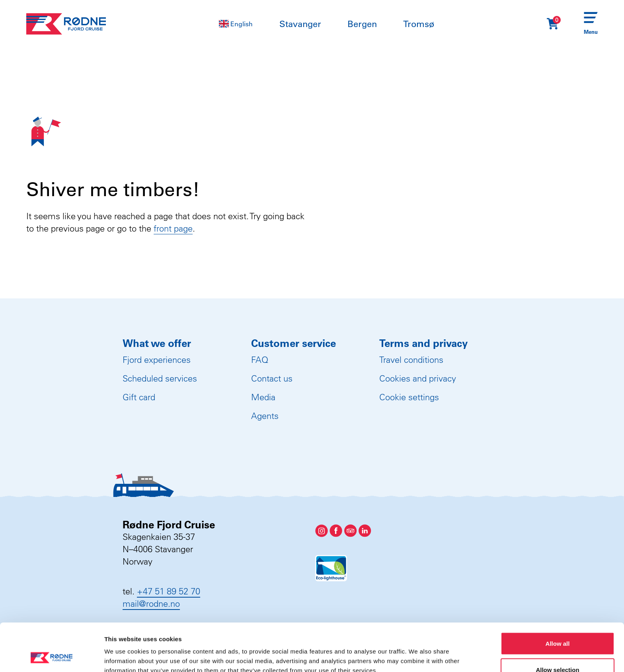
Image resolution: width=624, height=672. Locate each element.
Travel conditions (411, 360)
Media (263, 397)
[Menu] (591, 24)
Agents (265, 416)
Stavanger (300, 24)
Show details (418, 652)
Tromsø (419, 24)
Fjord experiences (157, 360)
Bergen (362, 24)
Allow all (558, 599)
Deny (558, 651)
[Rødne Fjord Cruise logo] (66, 24)
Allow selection (557, 625)
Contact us (272, 378)
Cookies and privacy (418, 378)
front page (173, 228)
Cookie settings (409, 397)
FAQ (260, 360)
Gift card (139, 397)
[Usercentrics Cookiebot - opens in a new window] (52, 656)
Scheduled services (160, 378)
